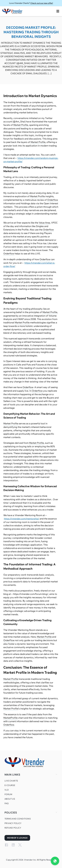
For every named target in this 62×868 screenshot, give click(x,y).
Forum (8, 794)
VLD (7, 790)
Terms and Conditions (18, 819)
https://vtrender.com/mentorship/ (22, 519)
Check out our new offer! (42, 3)
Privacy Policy (13, 823)
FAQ (7, 803)
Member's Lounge (17, 838)
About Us (10, 799)
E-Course (10, 785)
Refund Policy (13, 828)
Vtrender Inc (30, 860)
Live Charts (11, 781)
